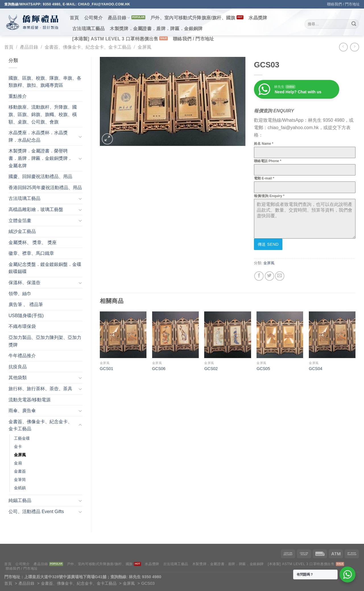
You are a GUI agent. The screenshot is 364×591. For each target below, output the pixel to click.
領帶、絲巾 (20, 294)
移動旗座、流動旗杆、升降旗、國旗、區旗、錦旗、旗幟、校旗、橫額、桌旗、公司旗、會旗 (43, 114)
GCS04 (316, 369)
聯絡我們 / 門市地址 (343, 4)
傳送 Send (268, 244)
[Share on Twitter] (269, 276)
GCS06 (159, 369)
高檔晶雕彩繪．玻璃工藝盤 (36, 209)
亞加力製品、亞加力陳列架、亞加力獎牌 (45, 341)
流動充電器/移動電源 (30, 400)
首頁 (74, 18)
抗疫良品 (18, 367)
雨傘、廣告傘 (22, 411)
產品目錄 (119, 18)
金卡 (18, 447)
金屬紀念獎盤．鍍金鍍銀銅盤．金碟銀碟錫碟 (45, 268)
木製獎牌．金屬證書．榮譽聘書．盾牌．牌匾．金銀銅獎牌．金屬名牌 (40, 158)
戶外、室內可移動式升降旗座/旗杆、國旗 (193, 18)
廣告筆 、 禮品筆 (26, 304)
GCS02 (211, 369)
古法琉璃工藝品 (88, 29)
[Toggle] (80, 137)
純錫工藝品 (20, 500)
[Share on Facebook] (259, 276)
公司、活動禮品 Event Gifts (36, 512)
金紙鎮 (20, 488)
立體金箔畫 (20, 221)
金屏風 (144, 47)
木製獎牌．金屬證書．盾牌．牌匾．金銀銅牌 (156, 29)
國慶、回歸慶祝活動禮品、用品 (40, 176)
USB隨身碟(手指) (26, 316)
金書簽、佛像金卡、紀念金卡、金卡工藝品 (88, 47)
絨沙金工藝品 (22, 231)
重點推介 (18, 96)
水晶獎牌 (258, 18)
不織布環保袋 (22, 326)
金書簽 (20, 471)
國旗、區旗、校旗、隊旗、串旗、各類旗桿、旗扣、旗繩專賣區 (45, 82)
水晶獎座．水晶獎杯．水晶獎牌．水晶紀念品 (38, 136)
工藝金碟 (22, 438)
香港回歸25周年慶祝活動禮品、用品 (45, 188)
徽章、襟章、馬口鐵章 (31, 253)
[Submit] (354, 24)
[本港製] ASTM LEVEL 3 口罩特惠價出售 (115, 39)
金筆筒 (20, 480)
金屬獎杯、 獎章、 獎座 (33, 242)
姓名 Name (264, 144)
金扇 (18, 463)
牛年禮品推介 (22, 356)
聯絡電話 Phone (268, 161)
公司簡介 (93, 18)
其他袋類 (18, 378)
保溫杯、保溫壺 (24, 283)
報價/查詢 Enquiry (269, 196)
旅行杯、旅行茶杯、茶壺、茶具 (40, 389)
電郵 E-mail (264, 178)
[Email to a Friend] (280, 276)
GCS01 (106, 369)
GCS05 (263, 369)
